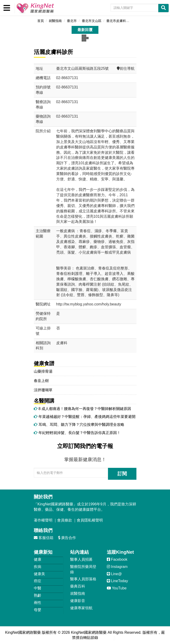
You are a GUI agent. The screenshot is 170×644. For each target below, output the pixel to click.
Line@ (114, 574)
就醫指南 (78, 593)
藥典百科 (78, 586)
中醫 (38, 588)
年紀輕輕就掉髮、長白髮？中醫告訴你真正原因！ (77, 433)
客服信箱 (44, 538)
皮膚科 (62, 343)
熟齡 (38, 595)
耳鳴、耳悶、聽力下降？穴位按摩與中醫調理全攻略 (79, 425)
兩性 (38, 603)
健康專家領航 (81, 608)
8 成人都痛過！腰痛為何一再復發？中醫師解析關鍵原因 (83, 409)
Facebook (117, 559)
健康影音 (78, 601)
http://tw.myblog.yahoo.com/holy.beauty (89, 304)
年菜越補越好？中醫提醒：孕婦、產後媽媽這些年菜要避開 (85, 417)
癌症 (38, 581)
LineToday (117, 581)
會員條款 (65, 520)
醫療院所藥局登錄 (83, 569)
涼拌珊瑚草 (43, 390)
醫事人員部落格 (83, 579)
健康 (38, 559)
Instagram (117, 567)
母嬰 (38, 610)
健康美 (39, 574)
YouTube (117, 588)
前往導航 (126, 68)
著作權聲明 (43, 520)
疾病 (38, 567)
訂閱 (122, 474)
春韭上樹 (41, 381)
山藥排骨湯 (43, 371)
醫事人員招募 (81, 559)
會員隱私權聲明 (90, 520)
